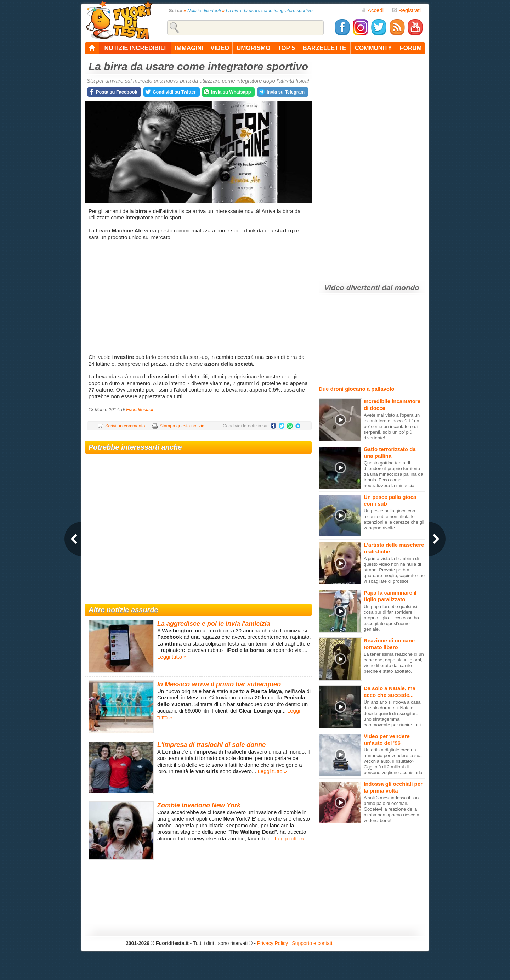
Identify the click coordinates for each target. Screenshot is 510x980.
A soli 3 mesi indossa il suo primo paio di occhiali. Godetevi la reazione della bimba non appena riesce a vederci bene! (392, 809)
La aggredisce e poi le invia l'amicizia (214, 624)
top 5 (286, 48)
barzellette (325, 48)
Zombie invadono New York (199, 805)
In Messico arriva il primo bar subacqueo (219, 684)
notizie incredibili (135, 48)
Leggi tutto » (172, 657)
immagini (189, 48)
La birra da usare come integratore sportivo (269, 10)
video (220, 48)
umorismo (253, 48)
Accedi (373, 10)
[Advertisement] (199, 297)
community (373, 48)
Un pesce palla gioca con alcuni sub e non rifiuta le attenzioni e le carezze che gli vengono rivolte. (394, 519)
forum (410, 48)
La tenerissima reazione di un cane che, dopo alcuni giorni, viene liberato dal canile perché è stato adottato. (394, 663)
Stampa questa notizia (182, 426)
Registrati (407, 10)
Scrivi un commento (125, 426)
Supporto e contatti (313, 943)
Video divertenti (352, 288)
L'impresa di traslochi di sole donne (211, 745)
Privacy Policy (273, 943)
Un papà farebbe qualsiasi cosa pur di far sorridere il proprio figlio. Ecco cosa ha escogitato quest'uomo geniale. (391, 618)
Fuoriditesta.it (140, 409)
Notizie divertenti (204, 10)
